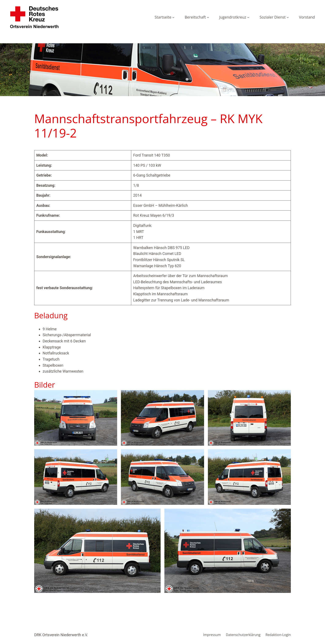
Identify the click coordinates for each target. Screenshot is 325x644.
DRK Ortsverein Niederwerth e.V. (61, 635)
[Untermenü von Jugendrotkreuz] (248, 17)
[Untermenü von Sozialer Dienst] (288, 17)
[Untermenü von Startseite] (173, 17)
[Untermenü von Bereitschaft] (208, 17)
